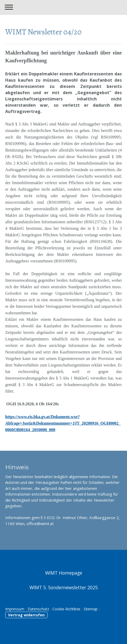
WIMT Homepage (64, 573)
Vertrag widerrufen (26, 615)
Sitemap (91, 609)
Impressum (15, 609)
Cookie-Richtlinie (66, 609)
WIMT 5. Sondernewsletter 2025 (64, 587)
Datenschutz (38, 609)
